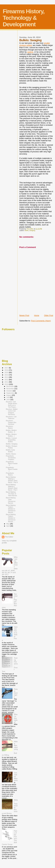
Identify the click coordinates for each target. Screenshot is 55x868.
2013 (7, 377)
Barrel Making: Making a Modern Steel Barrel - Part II (12, 480)
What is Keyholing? (16, 718)
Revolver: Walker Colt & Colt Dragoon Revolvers (12, 412)
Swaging (32, 230)
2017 (7, 368)
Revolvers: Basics (10, 427)
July (8, 397)
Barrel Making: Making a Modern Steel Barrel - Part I (12, 487)
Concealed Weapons (16, 777)
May (8, 524)
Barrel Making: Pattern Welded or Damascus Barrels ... (11, 509)
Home (37, 315)
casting (30, 52)
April (8, 526)
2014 (7, 375)
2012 (7, 380)
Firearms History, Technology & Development (24, 18)
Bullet (27, 230)
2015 (7, 372)
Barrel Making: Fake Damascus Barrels (11, 500)
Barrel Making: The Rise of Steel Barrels (11, 494)
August (9, 395)
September (11, 393)
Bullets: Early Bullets (10, 451)
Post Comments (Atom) (41, 321)
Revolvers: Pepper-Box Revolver (11, 422)
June (8, 400)
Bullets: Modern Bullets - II (11, 431)
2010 (7, 384)
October (10, 391)
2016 (7, 370)
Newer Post (24, 315)
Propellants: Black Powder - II (12, 463)
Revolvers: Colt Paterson (11, 418)
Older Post (49, 315)
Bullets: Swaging (12, 444)
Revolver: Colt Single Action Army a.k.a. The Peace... (11, 404)
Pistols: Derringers (16, 693)
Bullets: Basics (11, 454)
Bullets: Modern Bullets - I (11, 435)
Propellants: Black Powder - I (12, 469)
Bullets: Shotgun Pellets (12, 447)
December (10, 386)
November (10, 389)
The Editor (9, 537)
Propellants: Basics (10, 474)
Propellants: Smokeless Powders (11, 458)
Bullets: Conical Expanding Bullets (11, 440)
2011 (7, 382)
